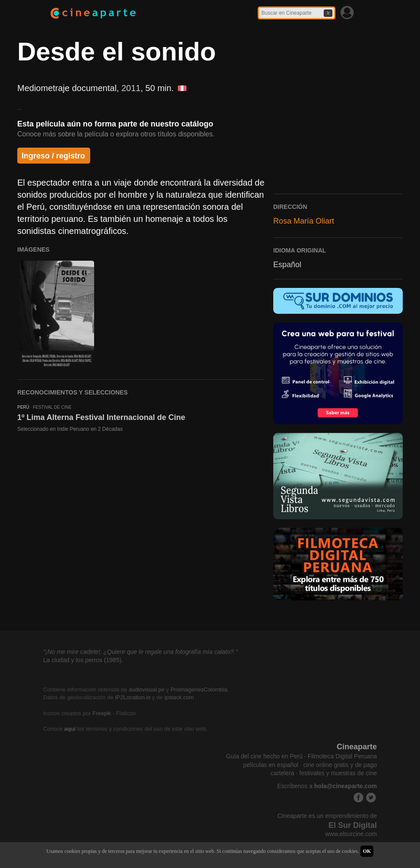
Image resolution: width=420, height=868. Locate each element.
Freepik (102, 713)
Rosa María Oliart (304, 221)
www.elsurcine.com (351, 834)
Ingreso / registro (53, 156)
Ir (328, 13)
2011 (131, 88)
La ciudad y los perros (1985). (83, 660)
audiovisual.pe (147, 690)
